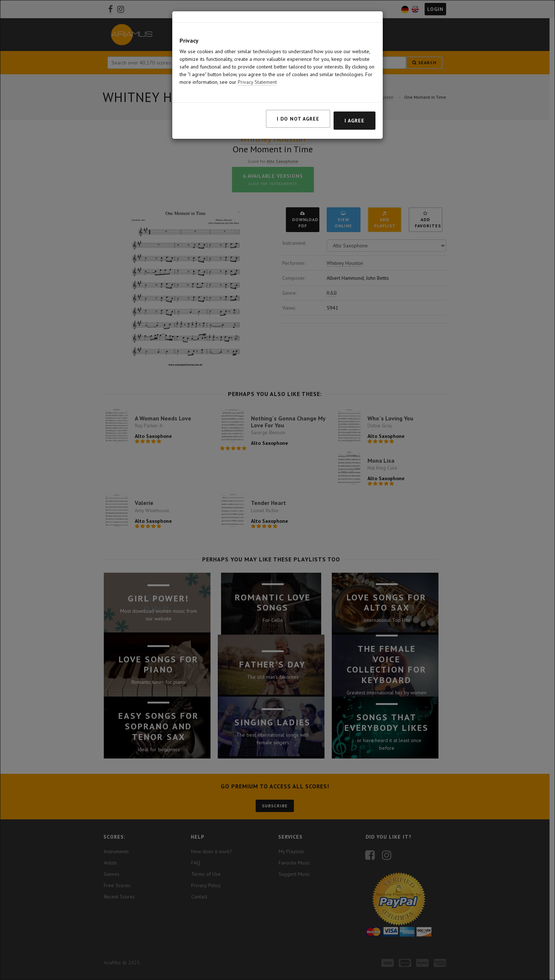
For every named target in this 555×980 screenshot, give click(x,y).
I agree (355, 121)
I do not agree (298, 119)
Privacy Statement (257, 82)
